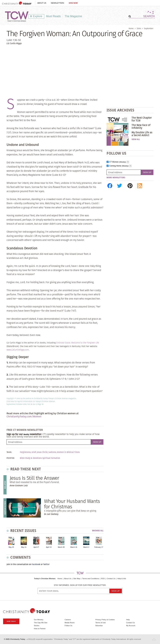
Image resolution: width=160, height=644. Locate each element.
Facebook (36, 564)
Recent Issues (23, 531)
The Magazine (73, 16)
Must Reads (53, 16)
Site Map (77, 579)
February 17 (99, 547)
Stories (37, 626)
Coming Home (119, 166)
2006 (139, 28)
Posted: (11, 458)
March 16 (74, 547)
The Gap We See (41, 623)
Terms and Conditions (91, 579)
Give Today (11, 621)
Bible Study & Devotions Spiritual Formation (40, 458)
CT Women (118, 162)
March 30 (61, 547)
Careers (68, 620)
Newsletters (57, 3)
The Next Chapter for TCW (142, 119)
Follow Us (69, 626)
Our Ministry (39, 620)
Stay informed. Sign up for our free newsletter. (80, 585)
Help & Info (122, 579)
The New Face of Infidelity (141, 126)
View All (136, 139)
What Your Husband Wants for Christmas (72, 504)
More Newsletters (116, 178)
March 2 (86, 547)
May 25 (11, 547)
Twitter (46, 564)
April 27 (36, 547)
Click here (10, 401)
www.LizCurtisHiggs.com (18, 350)
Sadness (52, 452)
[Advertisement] (80, 71)
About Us (42, 3)
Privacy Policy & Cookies (105, 620)
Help (128, 620)
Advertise (99, 626)
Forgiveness (25, 452)
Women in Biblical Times (68, 452)
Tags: (9, 452)
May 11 (24, 547)
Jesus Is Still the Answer (34, 478)
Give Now (73, 3)
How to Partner (40, 629)
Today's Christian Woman (45, 579)
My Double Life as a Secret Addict (142, 134)
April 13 (49, 547)
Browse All (98, 531)
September (149, 28)
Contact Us (111, 579)
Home (131, 28)
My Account (131, 626)
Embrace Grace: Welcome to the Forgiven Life (78, 343)
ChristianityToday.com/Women (24, 416)
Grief (34, 452)
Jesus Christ (42, 452)
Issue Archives (120, 110)
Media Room (70, 623)
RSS (103, 579)
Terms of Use (100, 623)
